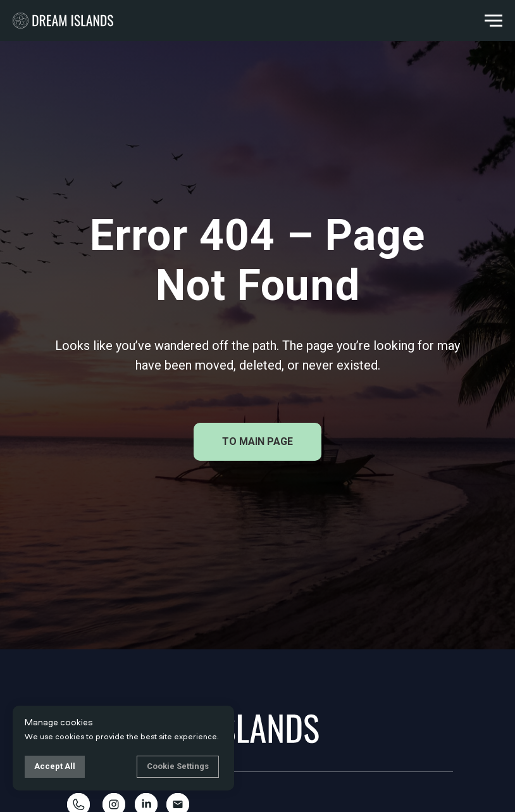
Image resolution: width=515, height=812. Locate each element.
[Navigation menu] (493, 21)
